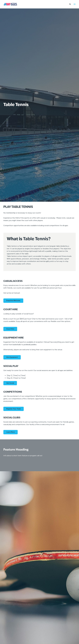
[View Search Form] (70, 4)
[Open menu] (75, 4)
